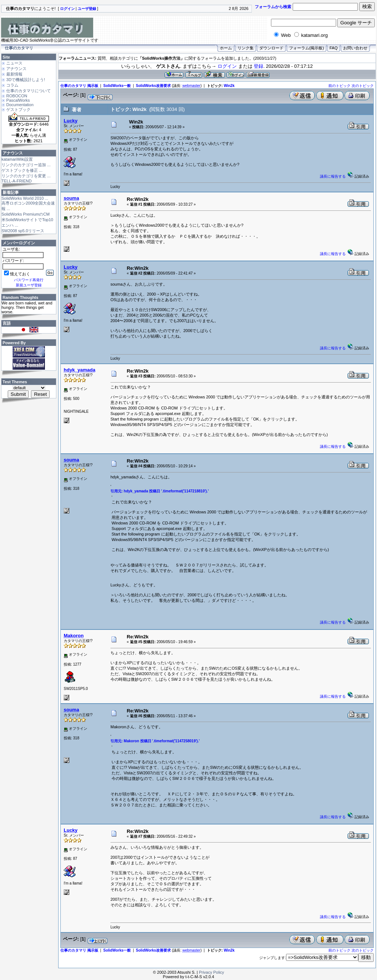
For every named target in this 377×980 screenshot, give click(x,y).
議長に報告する (333, 176)
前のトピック (339, 86)
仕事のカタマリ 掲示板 (79, 86)
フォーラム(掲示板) (306, 48)
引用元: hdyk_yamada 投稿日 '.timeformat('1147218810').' (160, 491)
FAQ (334, 48)
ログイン (227, 66)
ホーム (226, 48)
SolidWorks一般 (117, 86)
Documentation (20, 105)
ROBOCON (17, 96)
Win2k (229, 86)
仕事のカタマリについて (29, 91)
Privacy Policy (211, 972)
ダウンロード (271, 48)
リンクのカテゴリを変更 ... (26, 176)
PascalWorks (18, 100)
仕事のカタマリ (19, 48)
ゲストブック (18, 109)
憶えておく (17, 274)
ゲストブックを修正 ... (22, 170)
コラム (12, 85)
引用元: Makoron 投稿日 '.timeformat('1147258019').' (155, 741)
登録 (258, 66)
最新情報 (14, 74)
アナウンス (16, 69)
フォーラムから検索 (273, 7)
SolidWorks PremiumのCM (26, 214)
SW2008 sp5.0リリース (23, 231)
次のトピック (363, 86)
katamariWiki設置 (17, 159)
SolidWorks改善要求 (153, 86)
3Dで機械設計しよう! (26, 80)
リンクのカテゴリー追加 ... (26, 165)
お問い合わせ (355, 48)
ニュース (14, 63)
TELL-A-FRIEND (17, 181)
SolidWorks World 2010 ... (25, 198)
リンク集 (246, 48)
